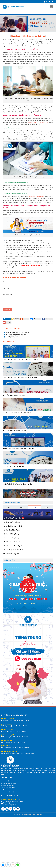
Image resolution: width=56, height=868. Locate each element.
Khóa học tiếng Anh (8, 785)
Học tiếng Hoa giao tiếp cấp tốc (16, 335)
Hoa (34, 507)
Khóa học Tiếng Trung (13, 522)
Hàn (22, 507)
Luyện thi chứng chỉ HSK (14, 526)
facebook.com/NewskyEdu (16, 801)
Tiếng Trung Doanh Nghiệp (14, 546)
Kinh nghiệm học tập (9, 781)
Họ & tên (28, 283)
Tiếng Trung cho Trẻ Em (13, 542)
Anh (9, 507)
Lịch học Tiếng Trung (12, 538)
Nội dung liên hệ (28, 295)
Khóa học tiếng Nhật (9, 792)
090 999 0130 (6, 799)
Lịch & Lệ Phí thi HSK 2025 (14, 550)
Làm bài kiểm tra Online (10, 783)
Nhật (47, 507)
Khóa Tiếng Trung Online (14, 518)
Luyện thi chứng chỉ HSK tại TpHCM (17, 333)
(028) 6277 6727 (16, 799)
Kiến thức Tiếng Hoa (12, 554)
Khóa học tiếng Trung (12, 337)
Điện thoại (28, 289)
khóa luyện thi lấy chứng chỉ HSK (38, 122)
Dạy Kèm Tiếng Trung (13, 530)
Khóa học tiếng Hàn (8, 790)
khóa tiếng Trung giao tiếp (37, 196)
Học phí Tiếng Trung (12, 534)
